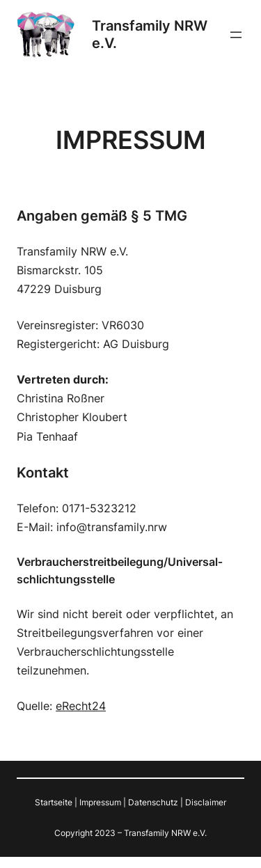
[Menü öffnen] (236, 35)
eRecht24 (81, 706)
